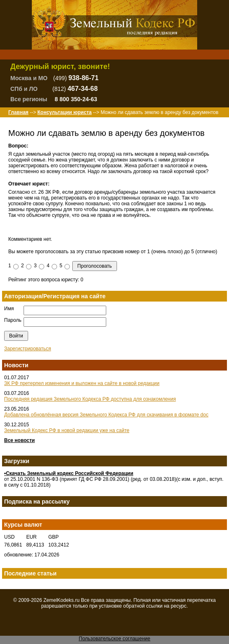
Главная (18, 112)
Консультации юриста (64, 112)
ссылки (155, 606)
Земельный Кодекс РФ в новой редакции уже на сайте (67, 430)
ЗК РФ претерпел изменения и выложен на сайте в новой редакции (82, 383)
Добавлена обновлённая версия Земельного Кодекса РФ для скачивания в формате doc (106, 415)
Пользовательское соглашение (115, 639)
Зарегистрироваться (27, 349)
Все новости (19, 440)
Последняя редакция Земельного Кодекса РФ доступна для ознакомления (90, 399)
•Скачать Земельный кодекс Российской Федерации (69, 473)
